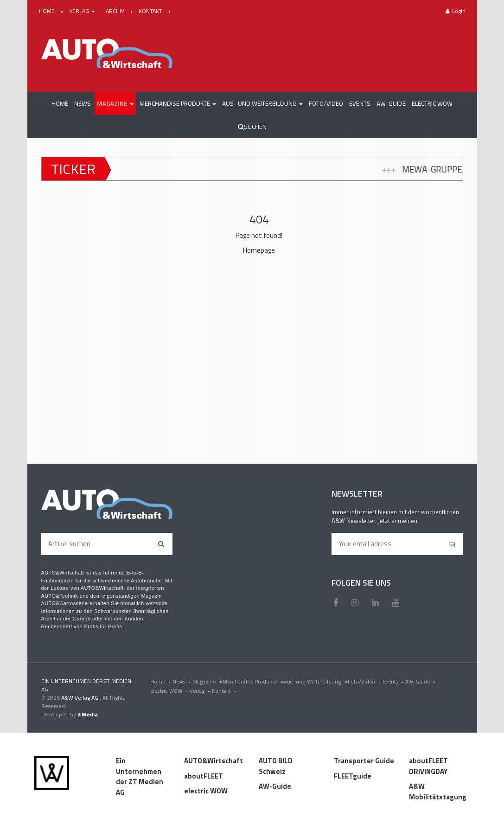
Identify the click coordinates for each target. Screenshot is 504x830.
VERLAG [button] (83, 11)
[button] (115, 103)
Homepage (259, 250)
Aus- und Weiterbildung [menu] (316, 681)
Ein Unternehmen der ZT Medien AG (140, 776)
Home (161, 681)
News (182, 681)
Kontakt (225, 691)
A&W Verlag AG (80, 698)
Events (394, 681)
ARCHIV (116, 11)
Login (456, 11)
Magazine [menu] (207, 681)
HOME (48, 11)
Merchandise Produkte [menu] (253, 681)
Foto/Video (365, 681)
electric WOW (170, 691)
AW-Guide (421, 681)
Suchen (252, 127)
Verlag (201, 691)
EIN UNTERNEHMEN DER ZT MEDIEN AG (86, 685)
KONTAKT (151, 11)
